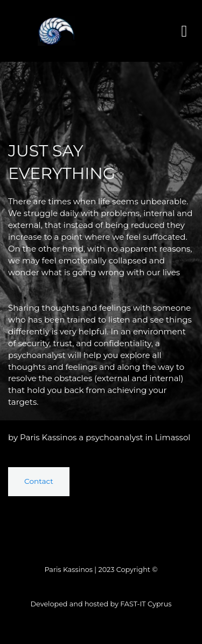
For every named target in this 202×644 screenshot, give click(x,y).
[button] (184, 31)
